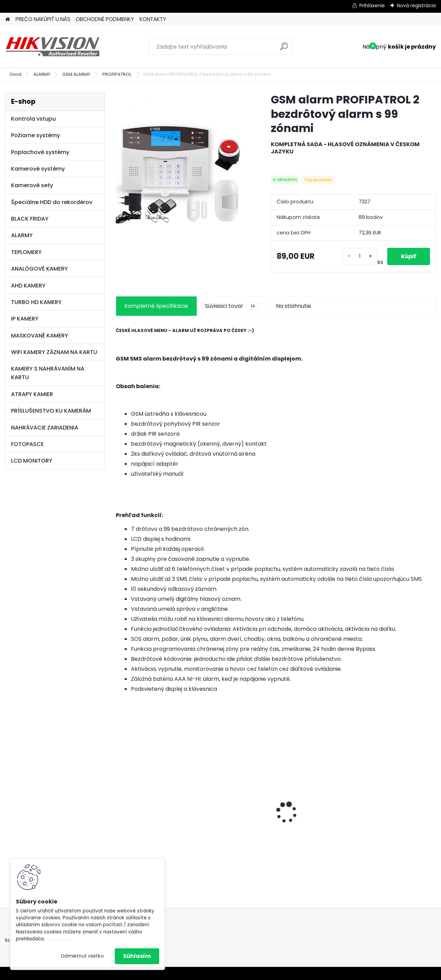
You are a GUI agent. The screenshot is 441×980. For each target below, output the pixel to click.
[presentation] (119, 801)
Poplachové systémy (40, 152)
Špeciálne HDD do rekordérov (52, 202)
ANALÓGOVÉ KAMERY (39, 269)
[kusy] (360, 256)
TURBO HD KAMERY (36, 302)
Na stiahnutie (294, 306)
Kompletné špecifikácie (156, 306)
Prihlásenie (372, 6)
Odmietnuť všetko (82, 956)
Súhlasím (137, 956)
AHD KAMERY (28, 286)
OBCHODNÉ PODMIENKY (105, 19)
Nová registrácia (416, 6)
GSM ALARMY (76, 74)
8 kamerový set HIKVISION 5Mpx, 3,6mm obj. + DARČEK (152, 802)
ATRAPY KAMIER (32, 394)
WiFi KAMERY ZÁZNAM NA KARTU (54, 352)
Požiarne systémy (35, 135)
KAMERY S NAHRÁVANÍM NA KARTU (48, 373)
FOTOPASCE (27, 444)
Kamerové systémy (38, 169)
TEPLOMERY (26, 252)
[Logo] (53, 47)
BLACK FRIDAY (30, 219)
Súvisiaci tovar (232, 306)
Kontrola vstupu (33, 119)
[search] (284, 49)
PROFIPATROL (117, 74)
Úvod (16, 74)
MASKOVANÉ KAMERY (40, 336)
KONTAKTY (153, 19)
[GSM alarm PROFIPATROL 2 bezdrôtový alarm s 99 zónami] (182, 159)
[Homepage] (8, 19)
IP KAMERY (25, 319)
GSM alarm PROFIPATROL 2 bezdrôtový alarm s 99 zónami (235, 815)
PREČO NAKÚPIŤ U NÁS (43, 19)
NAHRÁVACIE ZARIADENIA (45, 428)
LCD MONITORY (32, 461)
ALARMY (42, 74)
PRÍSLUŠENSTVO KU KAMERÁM (51, 411)
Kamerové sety (32, 185)
